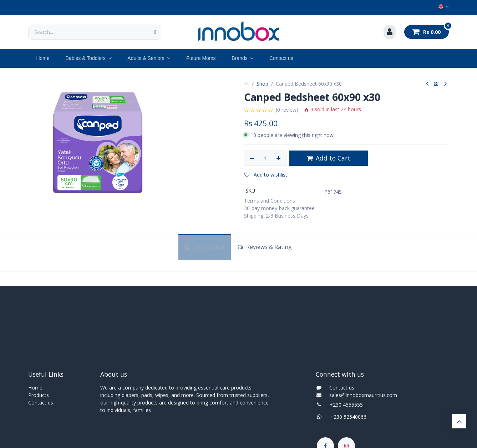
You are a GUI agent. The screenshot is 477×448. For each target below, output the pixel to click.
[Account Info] (390, 32)
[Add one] (278, 158)
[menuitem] (43, 58)
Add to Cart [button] (329, 158)
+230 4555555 (346, 405)
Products (39, 395)
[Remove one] (252, 158)
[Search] (155, 32)
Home (35, 388)
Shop (262, 84)
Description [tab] (205, 247)
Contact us (41, 403)
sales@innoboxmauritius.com (361, 395)
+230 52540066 (346, 417)
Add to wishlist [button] (266, 175)
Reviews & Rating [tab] (265, 247)
